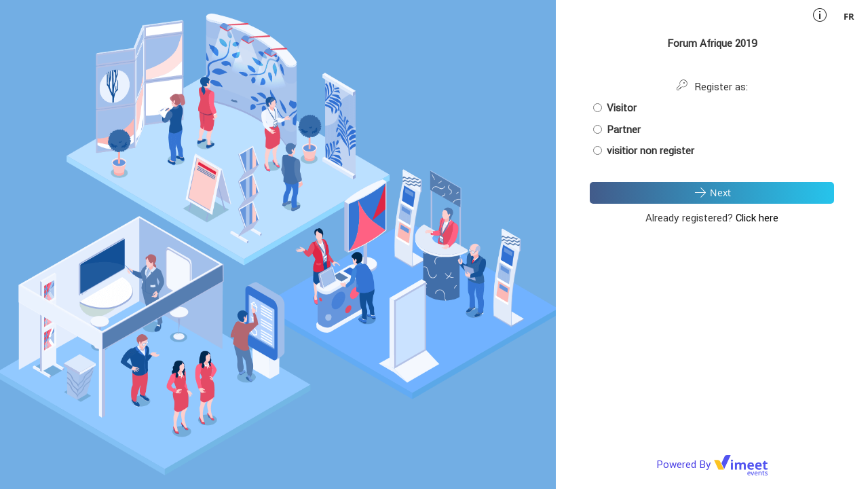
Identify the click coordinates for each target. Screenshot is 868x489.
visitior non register (644, 150)
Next (712, 192)
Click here (757, 218)
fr (849, 16)
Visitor (615, 108)
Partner (617, 129)
